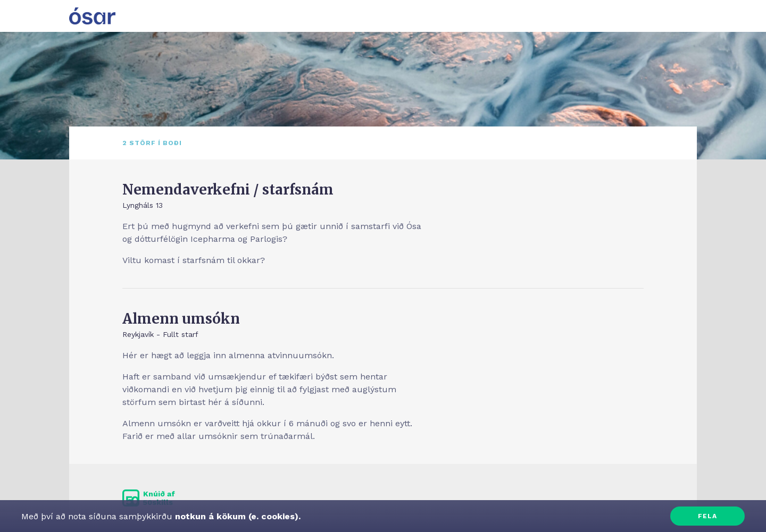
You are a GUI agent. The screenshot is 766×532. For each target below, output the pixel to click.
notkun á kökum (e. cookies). (236, 516)
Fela (707, 516)
